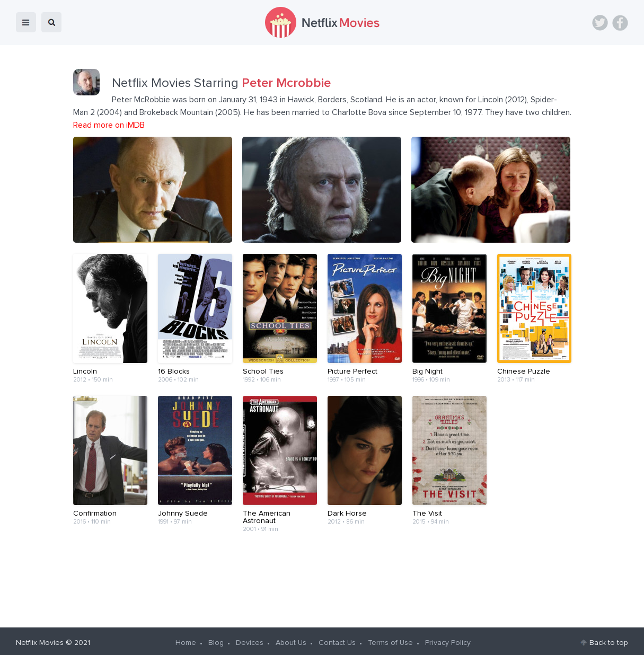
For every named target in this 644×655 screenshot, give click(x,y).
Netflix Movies (40, 640)
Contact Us (337, 640)
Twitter (600, 23)
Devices (250, 640)
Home (186, 640)
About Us (291, 640)
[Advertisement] (322, 576)
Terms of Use (390, 640)
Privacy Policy (448, 640)
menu (26, 22)
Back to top (609, 640)
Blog (216, 640)
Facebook (620, 23)
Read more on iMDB (109, 125)
